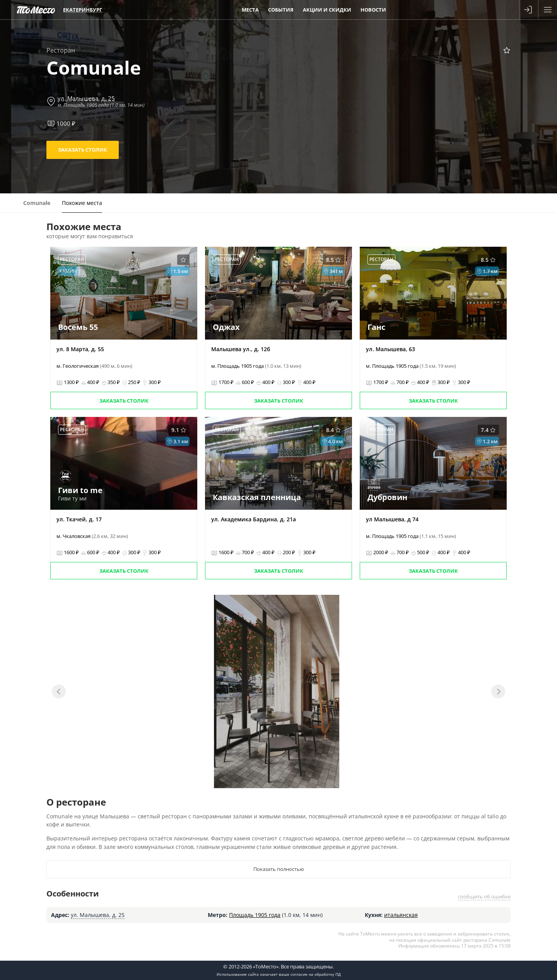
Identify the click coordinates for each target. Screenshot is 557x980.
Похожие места (82, 203)
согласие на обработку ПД (316, 974)
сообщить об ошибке (484, 896)
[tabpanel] (277, 691)
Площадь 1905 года (255, 915)
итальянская (401, 915)
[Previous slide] (59, 691)
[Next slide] (498, 691)
